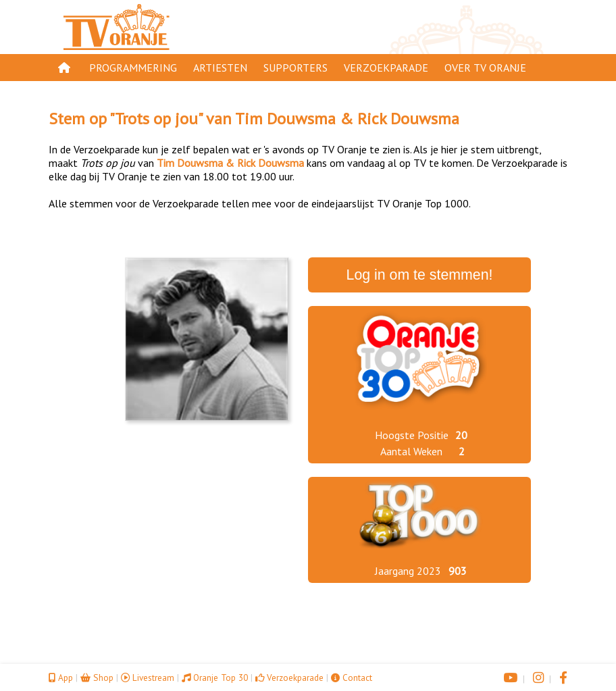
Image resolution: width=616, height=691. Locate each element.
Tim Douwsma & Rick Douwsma (347, 119)
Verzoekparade (386, 68)
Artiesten (220, 68)
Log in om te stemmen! (420, 275)
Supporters (296, 68)
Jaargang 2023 (408, 571)
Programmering (133, 68)
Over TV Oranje (485, 68)
